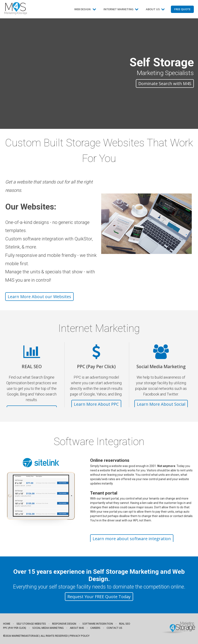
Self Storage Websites (31, 624)
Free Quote (182, 9)
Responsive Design (64, 624)
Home (7, 624)
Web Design (85, 11)
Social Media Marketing (161, 367)
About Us (155, 11)
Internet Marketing (121, 11)
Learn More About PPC (96, 404)
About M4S (77, 628)
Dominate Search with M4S (165, 83)
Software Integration (98, 624)
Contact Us (114, 628)
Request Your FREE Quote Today (99, 597)
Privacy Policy (80, 636)
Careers (95, 628)
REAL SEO (32, 367)
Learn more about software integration (132, 539)
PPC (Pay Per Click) (96, 367)
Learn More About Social (161, 404)
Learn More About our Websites (39, 297)
